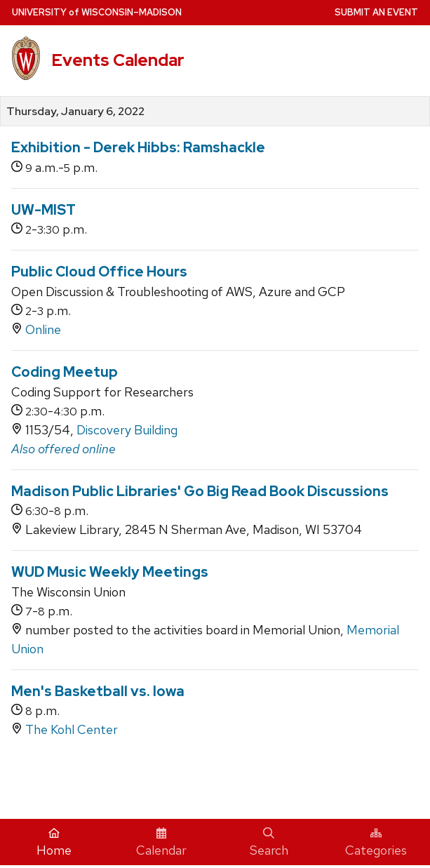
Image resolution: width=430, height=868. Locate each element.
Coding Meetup (65, 372)
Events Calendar (118, 60)
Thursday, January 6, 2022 (75, 112)
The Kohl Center (72, 729)
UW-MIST (43, 210)
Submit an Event (376, 12)
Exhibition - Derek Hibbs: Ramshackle (138, 147)
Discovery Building (127, 430)
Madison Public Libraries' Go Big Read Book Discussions (200, 491)
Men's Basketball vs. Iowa (98, 691)
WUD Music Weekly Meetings (110, 572)
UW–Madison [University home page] (97, 12)
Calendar (161, 843)
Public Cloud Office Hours (99, 272)
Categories (376, 843)
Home (54, 843)
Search (269, 843)
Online (43, 329)
